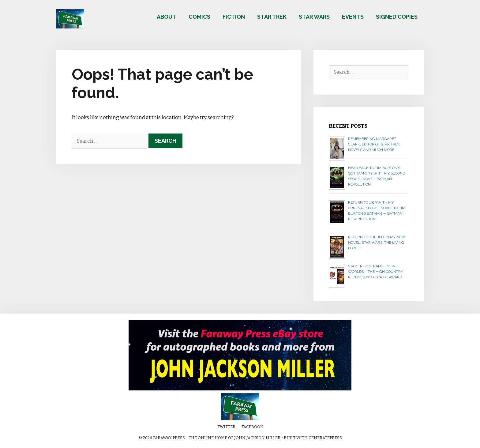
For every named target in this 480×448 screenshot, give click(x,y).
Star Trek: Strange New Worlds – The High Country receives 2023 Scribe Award (375, 272)
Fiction (234, 17)
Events (353, 17)
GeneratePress (325, 438)
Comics (199, 17)
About (167, 17)
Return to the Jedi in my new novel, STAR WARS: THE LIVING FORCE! (377, 243)
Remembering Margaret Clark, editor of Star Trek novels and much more (374, 144)
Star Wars (314, 17)
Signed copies (397, 17)
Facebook (252, 427)
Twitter (226, 427)
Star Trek (272, 17)
